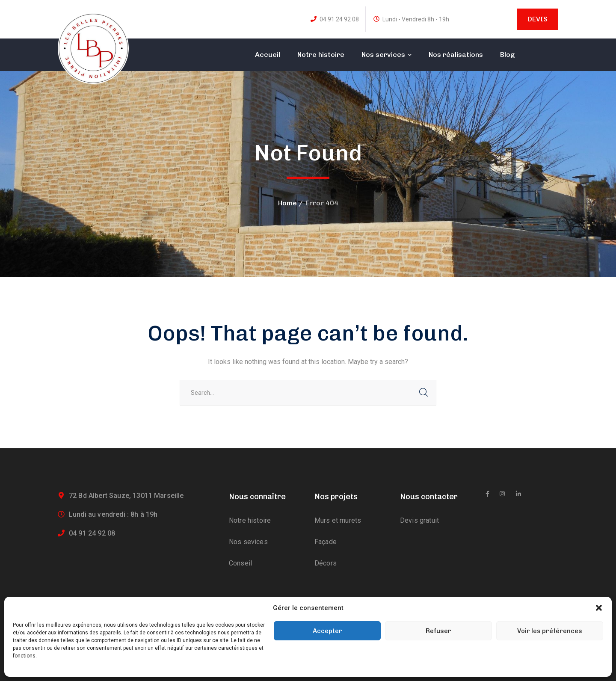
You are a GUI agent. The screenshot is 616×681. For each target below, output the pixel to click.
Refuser (438, 631)
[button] (599, 608)
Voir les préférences (550, 631)
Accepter (327, 631)
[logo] (93, 48)
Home (287, 203)
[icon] (487, 494)
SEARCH (423, 393)
